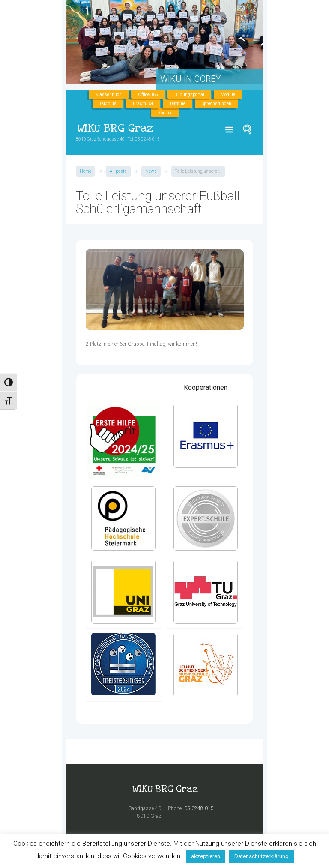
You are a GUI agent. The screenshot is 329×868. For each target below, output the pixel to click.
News (151, 171)
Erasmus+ (143, 103)
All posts (118, 171)
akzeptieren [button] (206, 856)
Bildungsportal (189, 94)
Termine (178, 103)
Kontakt (165, 113)
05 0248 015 (199, 808)
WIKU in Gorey (190, 79)
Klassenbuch (109, 94)
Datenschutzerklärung (262, 856)
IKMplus (108, 103)
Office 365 (148, 94)
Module (228, 94)
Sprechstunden (217, 103)
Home (85, 171)
